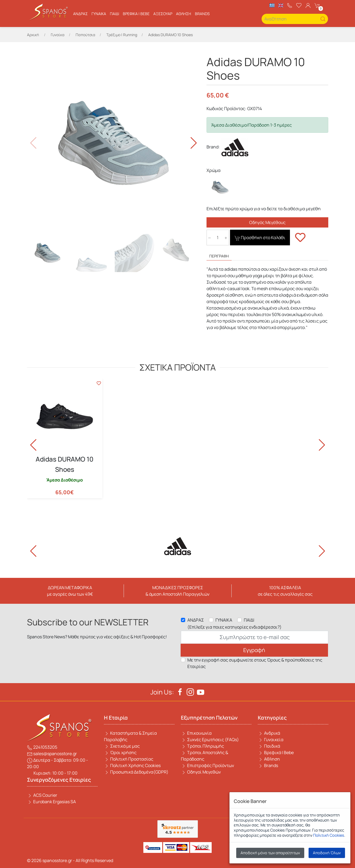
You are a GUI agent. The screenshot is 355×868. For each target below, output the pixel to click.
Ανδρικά (269, 733)
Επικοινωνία (196, 733)
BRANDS (202, 14)
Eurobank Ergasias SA (51, 802)
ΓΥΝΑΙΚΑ (224, 620)
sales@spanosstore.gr (52, 754)
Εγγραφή (254, 650)
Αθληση (184, 14)
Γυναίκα (99, 14)
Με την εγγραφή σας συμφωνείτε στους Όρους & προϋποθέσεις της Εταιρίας (255, 663)
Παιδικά (269, 746)
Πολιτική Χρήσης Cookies (132, 765)
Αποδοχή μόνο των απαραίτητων (270, 853)
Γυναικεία (271, 740)
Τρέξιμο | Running (122, 35)
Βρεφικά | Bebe (136, 14)
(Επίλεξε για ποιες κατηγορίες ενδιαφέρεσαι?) (234, 627)
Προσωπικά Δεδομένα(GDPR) (136, 772)
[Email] (255, 637)
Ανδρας (80, 14)
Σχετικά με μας (122, 746)
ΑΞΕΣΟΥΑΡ (163, 14)
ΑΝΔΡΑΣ (196, 620)
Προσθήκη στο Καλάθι (260, 238)
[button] (194, 143)
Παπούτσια (85, 35)
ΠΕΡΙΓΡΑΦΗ (219, 256)
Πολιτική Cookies (329, 835)
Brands (268, 765)
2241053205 (42, 747)
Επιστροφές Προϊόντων (207, 765)
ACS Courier (42, 795)
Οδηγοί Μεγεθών (201, 772)
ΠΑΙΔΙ (249, 620)
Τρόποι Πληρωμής (202, 746)
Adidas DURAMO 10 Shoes (65, 464)
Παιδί (114, 14)
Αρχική (33, 35)
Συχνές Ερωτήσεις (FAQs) (210, 740)
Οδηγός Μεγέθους (267, 222)
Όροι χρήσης (120, 752)
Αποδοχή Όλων (327, 853)
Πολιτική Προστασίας (129, 759)
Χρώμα (214, 170)
